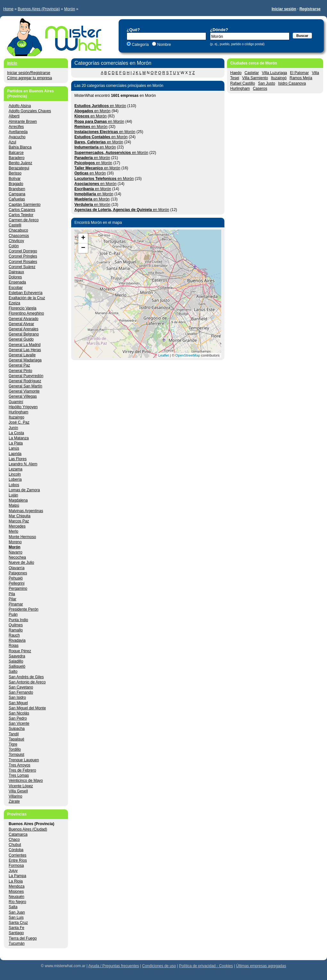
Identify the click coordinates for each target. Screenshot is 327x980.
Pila (12, 594)
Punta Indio (18, 620)
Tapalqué (17, 739)
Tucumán (17, 943)
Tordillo (15, 749)
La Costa (16, 433)
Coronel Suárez (22, 267)
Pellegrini (17, 583)
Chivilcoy (16, 241)
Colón (14, 246)
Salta (13, 907)
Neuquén (17, 897)
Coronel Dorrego (23, 251)
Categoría (140, 45)
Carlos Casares (22, 210)
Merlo (13, 531)
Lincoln (15, 474)
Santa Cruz (18, 923)
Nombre (163, 45)
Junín (13, 428)
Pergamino (18, 588)
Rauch (14, 635)
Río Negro (17, 902)
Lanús (14, 448)
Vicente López (21, 786)
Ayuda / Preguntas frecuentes (114, 966)
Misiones (16, 891)
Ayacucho (17, 137)
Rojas (14, 646)
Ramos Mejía (301, 78)
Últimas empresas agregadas (261, 966)
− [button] (83, 248)
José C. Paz (19, 422)
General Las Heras (25, 350)
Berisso (15, 173)
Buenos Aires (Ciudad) (28, 829)
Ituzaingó (279, 78)
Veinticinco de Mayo (26, 781)
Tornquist (17, 755)
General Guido (21, 339)
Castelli (15, 225)
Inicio (12, 63)
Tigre (13, 744)
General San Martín (25, 386)
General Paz (19, 365)
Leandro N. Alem (23, 464)
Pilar (13, 599)
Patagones (18, 573)
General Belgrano (24, 334)
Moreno (15, 542)
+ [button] (83, 238)
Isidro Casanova (292, 83)
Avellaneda (18, 132)
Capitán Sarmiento (25, 205)
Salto (13, 672)
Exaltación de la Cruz (27, 298)
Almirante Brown (23, 122)
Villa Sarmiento (255, 78)
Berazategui (19, 168)
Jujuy (13, 871)
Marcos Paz (19, 521)
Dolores (15, 277)
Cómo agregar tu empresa (29, 78)
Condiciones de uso (159, 966)
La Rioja (16, 881)
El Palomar (300, 73)
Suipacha (17, 729)
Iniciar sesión (284, 9)
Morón (70, 9)
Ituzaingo (17, 417)
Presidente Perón (24, 609)
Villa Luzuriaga (275, 73)
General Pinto (20, 371)
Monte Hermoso (22, 537)
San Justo (267, 83)
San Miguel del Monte (27, 708)
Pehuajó (16, 578)
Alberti (14, 116)
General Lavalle (22, 355)
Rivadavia (17, 640)
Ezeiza (14, 303)
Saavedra (17, 656)
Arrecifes (16, 127)
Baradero (17, 158)
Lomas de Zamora (24, 490)
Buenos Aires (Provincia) (39, 9)
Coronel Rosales (23, 262)
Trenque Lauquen (24, 760)
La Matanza (19, 438)
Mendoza (17, 886)
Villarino (15, 796)
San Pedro (18, 718)
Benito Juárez (20, 163)
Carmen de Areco (24, 220)
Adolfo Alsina (20, 106)
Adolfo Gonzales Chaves (30, 111)
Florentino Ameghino (26, 313)
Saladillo (16, 661)
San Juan (17, 912)
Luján (13, 495)
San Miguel (18, 703)
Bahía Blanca (20, 147)
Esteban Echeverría (25, 293)
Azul (12, 142)
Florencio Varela (22, 308)
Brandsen (17, 189)
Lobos (14, 485)
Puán (13, 614)
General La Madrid (25, 345)
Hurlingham (240, 89)
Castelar (252, 73)
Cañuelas (17, 199)
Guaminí (16, 402)
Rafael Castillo (243, 83)
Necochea (17, 557)
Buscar (302, 36)
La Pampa (17, 876)
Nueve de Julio (21, 562)
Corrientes (17, 855)
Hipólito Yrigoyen (23, 407)
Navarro (16, 552)
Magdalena (18, 500)
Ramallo (16, 630)
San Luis (16, 917)
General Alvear (21, 324)
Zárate (14, 801)
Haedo (236, 73)
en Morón (100, 106)
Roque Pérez (20, 651)
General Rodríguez (25, 381)
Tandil (14, 734)
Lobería (15, 479)
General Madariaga (25, 360)
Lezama (16, 469)
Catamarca (18, 834)
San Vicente (19, 723)
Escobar (16, 288)
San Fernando (21, 692)
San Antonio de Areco (27, 682)
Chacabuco (18, 230)
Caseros (260, 89)
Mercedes (17, 526)
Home (8, 9)
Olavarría (17, 568)
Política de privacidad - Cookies (206, 966)
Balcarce (16, 153)
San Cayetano (21, 687)
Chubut (15, 845)
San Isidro (17, 697)
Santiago (16, 933)
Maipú (14, 505)
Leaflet (164, 355)
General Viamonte (24, 391)
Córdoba (16, 850)
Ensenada (17, 282)
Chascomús (19, 236)
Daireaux (16, 272)
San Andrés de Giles (26, 677)
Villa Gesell (18, 791)
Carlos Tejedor (21, 215)
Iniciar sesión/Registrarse (29, 73)
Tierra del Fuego (23, 938)
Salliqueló (17, 666)
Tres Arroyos (20, 765)
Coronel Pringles (23, 256)
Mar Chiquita (20, 516)
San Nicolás (19, 713)
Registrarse (310, 9)
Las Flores (18, 459)
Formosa (16, 866)
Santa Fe (17, 928)
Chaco (14, 840)
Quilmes (16, 625)
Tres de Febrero (22, 770)
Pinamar (16, 604)
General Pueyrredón (26, 376)
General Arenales (24, 329)
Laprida (15, 454)
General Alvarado (24, 319)
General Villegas (23, 396)
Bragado (16, 184)
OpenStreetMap (188, 355)
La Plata (16, 443)
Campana (17, 194)
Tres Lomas (19, 775)
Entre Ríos (18, 860)
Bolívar (15, 179)
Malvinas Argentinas (26, 511)
